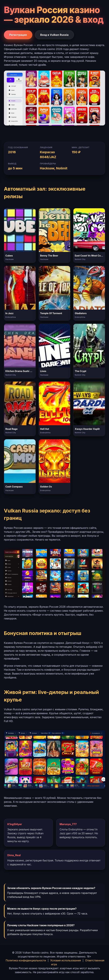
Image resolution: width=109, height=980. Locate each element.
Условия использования (66, 960)
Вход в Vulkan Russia (54, 35)
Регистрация (18, 35)
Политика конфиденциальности (26, 960)
